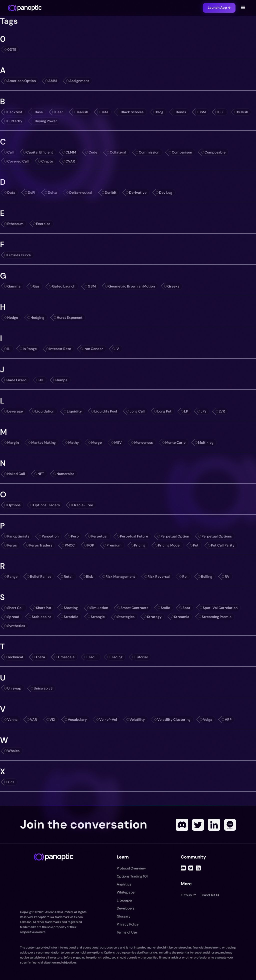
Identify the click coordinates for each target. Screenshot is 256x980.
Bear (59, 112)
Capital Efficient (40, 152)
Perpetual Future (134, 536)
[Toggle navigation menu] (243, 8)
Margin (13, 442)
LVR (222, 411)
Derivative (138, 192)
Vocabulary (77, 719)
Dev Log (166, 192)
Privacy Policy (128, 924)
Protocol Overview (131, 868)
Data (11, 192)
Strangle (98, 617)
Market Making (43, 442)
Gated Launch (64, 286)
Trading (116, 657)
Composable (215, 152)
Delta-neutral (81, 192)
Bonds (181, 112)
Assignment (79, 81)
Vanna (12, 719)
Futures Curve (19, 255)
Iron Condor (93, 349)
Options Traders (46, 505)
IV (117, 349)
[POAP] (230, 825)
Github (188, 895)
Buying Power (46, 121)
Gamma (14, 286)
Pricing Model (169, 545)
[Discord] (182, 825)
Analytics (124, 884)
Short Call (15, 608)
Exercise (43, 224)
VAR (33, 719)
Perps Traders (41, 545)
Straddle (71, 617)
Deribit (111, 192)
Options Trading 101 (132, 876)
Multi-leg (206, 442)
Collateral (118, 152)
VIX (52, 719)
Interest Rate (60, 349)
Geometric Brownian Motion (131, 286)
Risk (89, 576)
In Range (30, 349)
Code (93, 152)
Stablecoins (41, 617)
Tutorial (141, 657)
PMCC (70, 545)
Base (39, 112)
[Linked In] (214, 825)
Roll (185, 576)
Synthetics (16, 626)
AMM (52, 81)
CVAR (70, 161)
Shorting (71, 608)
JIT (41, 380)
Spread (13, 617)
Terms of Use (127, 932)
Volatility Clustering (174, 719)
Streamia (182, 617)
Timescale (66, 657)
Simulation (99, 608)
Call (10, 152)
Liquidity (74, 411)
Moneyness (143, 442)
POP (91, 545)
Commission (149, 152)
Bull (221, 112)
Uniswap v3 (43, 688)
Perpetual (99, 536)
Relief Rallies (41, 576)
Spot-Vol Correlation (220, 608)
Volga (208, 719)
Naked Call (16, 474)
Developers (126, 908)
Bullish (242, 112)
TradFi (92, 657)
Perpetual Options (217, 536)
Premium (114, 545)
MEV (118, 442)
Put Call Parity (223, 545)
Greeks (173, 286)
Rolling (207, 576)
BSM (202, 112)
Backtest (15, 112)
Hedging (37, 317)
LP (186, 411)
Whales (13, 751)
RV (227, 576)
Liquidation (45, 411)
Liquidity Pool (106, 411)
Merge (96, 442)
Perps (12, 545)
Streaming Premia (217, 617)
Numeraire (65, 474)
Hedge (13, 317)
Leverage (15, 411)
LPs (203, 411)
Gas (36, 286)
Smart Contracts (134, 608)
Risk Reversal (159, 576)
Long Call (137, 411)
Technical (15, 657)
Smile (165, 608)
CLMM (71, 152)
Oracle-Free (83, 505)
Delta (52, 192)
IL (9, 349)
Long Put (164, 411)
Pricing (140, 545)
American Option (21, 81)
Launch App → (219, 8)
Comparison (182, 152)
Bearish (82, 112)
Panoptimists (18, 536)
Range (12, 576)
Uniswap (14, 688)
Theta (40, 657)
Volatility (137, 719)
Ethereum (15, 224)
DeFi (31, 192)
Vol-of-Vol (108, 719)
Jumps (62, 380)
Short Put (44, 608)
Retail (69, 576)
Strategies (126, 617)
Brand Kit (210, 895)
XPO (11, 782)
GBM (92, 286)
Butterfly (15, 121)
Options (14, 505)
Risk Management (120, 576)
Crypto (47, 161)
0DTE (12, 49)
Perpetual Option (175, 536)
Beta (104, 112)
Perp (75, 536)
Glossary (124, 916)
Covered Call (18, 161)
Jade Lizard (17, 380)
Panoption (50, 536)
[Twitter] (198, 825)
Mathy (73, 442)
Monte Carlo (175, 442)
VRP (228, 719)
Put (196, 545)
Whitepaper (126, 892)
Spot (186, 608)
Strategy (154, 617)
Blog (160, 112)
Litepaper (124, 900)
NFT (41, 474)
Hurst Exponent (70, 317)
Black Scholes (132, 112)
